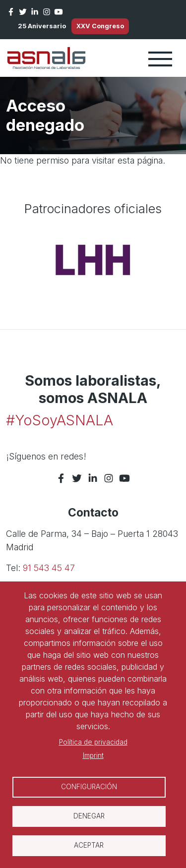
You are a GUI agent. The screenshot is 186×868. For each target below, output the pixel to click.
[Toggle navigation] (160, 58)
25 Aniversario (42, 26)
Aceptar (89, 845)
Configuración (89, 787)
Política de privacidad (93, 742)
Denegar (89, 816)
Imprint (93, 755)
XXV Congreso (100, 26)
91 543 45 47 (49, 568)
